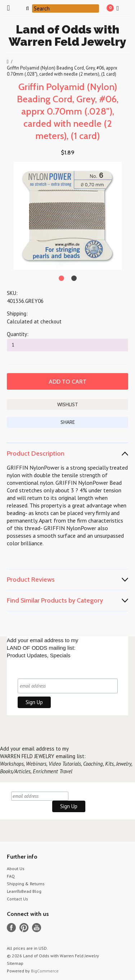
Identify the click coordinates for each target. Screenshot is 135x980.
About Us (16, 869)
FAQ (11, 876)
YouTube (37, 928)
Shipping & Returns (26, 884)
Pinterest (24, 928)
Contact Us (17, 899)
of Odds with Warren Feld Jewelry (67, 35)
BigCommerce (45, 971)
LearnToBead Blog (24, 891)
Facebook (11, 928)
